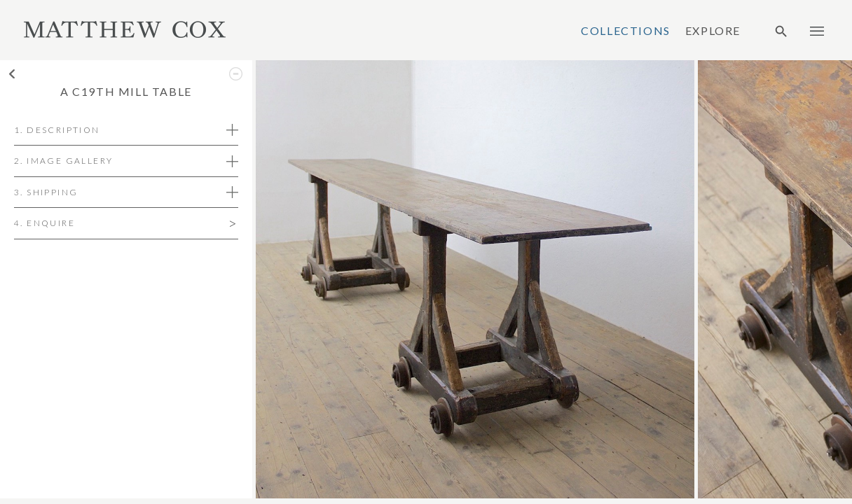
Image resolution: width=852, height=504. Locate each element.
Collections (626, 31)
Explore (713, 31)
